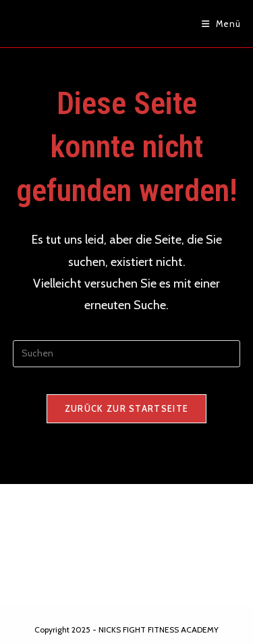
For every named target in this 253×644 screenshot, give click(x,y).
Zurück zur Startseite (126, 408)
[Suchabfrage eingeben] (127, 354)
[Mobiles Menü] (221, 24)
